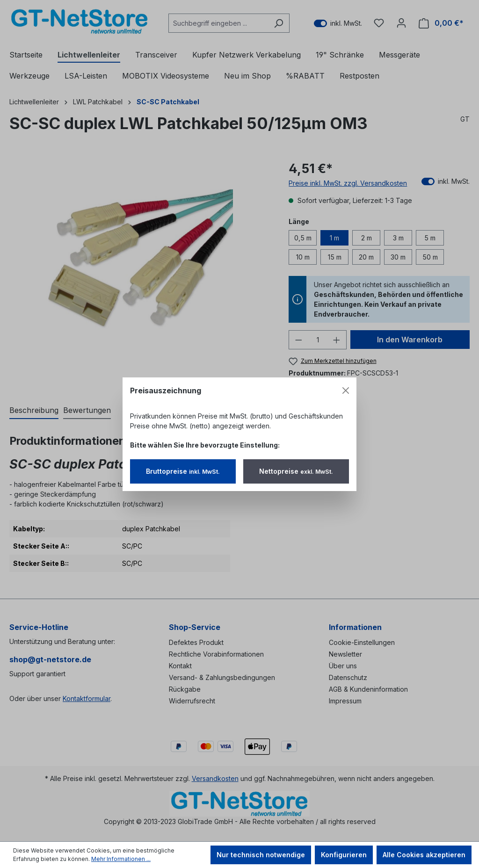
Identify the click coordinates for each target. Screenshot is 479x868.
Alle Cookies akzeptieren (424, 855)
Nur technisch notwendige (261, 855)
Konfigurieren (344, 855)
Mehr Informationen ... (121, 859)
